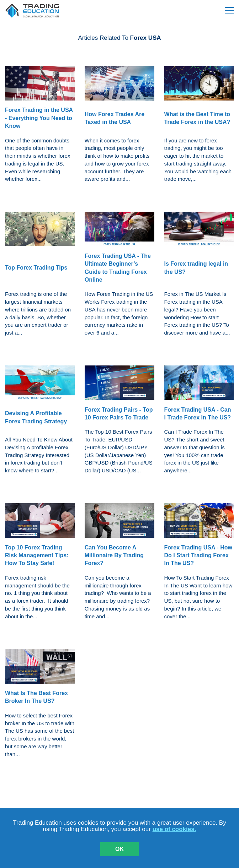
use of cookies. (174, 829)
